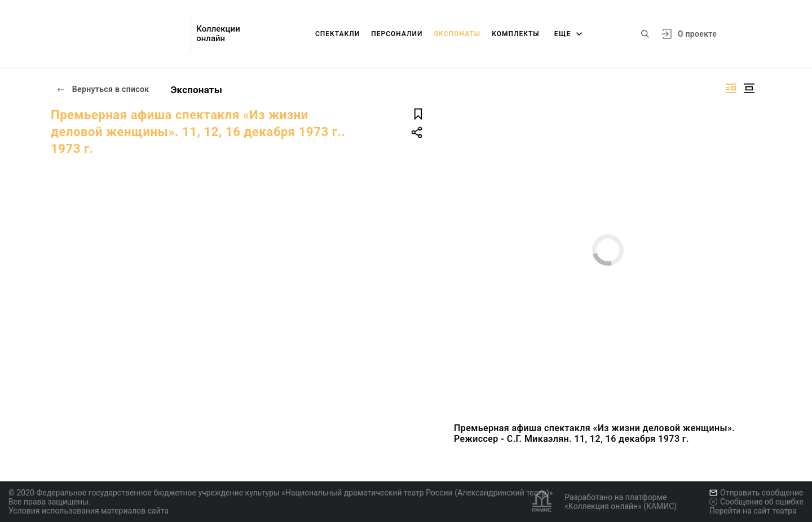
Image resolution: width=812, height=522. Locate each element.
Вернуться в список (103, 89)
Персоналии (397, 34)
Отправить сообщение (756, 493)
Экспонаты (457, 34)
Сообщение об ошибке (756, 502)
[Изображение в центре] (749, 88)
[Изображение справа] (731, 88)
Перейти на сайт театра (753, 511)
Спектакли (337, 34)
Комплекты (516, 34)
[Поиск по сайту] (645, 34)
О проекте (697, 34)
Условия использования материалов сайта (89, 511)
